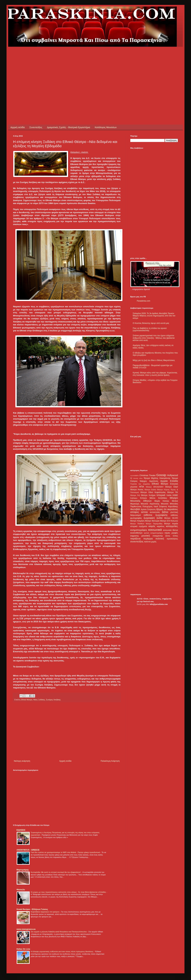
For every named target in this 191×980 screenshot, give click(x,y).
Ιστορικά (161, 495)
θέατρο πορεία (171, 524)
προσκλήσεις (172, 539)
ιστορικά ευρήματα (139, 526)
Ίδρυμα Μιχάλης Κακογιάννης (157, 478)
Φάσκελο (21, 890)
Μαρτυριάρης (23, 870)
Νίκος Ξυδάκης (39, 700)
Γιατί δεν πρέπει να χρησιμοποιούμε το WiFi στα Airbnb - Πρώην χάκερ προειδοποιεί (66, 852)
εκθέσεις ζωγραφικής (156, 515)
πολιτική (160, 539)
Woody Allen (138, 478)
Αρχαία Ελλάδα (169, 481)
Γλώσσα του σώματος (140, 484)
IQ (131, 478)
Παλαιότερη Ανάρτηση (110, 761)
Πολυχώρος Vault (150, 507)
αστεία (144, 512)
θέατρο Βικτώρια (152, 521)
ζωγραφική (149, 518)
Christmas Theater (147, 475)
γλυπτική (174, 512)
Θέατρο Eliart (172, 487)
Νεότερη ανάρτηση (22, 761)
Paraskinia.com (143, 301)
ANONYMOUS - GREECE (28, 850)
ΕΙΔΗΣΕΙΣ (21, 830)
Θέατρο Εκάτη (150, 490)
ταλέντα (147, 542)
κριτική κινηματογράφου (154, 533)
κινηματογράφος (139, 530)
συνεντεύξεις (137, 542)
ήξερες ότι (161, 509)
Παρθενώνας (136, 507)
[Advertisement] (52, 70)
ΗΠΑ (142, 487)
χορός (154, 542)
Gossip (161, 475)
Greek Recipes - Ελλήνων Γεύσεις (32, 909)
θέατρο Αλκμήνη (137, 521)
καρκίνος (161, 526)
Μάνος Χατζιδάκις (158, 498)
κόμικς (167, 533)
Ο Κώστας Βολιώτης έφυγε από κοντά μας (151, 323)
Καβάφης (134, 498)
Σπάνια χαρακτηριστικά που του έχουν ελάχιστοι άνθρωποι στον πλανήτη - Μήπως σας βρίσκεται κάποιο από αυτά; (154, 338)
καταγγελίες (172, 526)
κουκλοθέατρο (136, 533)
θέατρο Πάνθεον (137, 524)
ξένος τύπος (172, 536)
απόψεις (135, 512)
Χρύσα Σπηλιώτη (148, 509)
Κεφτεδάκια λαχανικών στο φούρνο (45, 912)
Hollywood (173, 475)
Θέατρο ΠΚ (173, 492)
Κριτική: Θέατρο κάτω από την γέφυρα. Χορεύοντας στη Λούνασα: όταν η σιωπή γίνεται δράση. (155, 374)
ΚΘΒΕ (175, 495)
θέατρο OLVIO (171, 518)
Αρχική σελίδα (18, 127)
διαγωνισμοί (135, 515)
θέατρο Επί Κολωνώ (169, 521)
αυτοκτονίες (155, 512)
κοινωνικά (155, 530)
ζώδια (159, 518)
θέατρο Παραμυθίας (154, 524)
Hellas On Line (23, 949)
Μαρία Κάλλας (162, 501)
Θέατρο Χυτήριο (148, 495)
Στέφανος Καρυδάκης (168, 507)
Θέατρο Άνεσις (137, 490)
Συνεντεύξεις (36, 127)
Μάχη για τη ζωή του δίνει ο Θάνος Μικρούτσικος (154, 360)
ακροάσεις (173, 509)
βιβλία (165, 512)
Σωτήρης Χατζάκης (53, 700)
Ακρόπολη (154, 481)
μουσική (146, 536)
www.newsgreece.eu (26, 929)
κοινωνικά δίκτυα (171, 530)
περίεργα (148, 539)
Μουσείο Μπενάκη (169, 504)
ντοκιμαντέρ (158, 536)
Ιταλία (169, 495)
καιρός (152, 526)
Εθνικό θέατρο (27, 700)
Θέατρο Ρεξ (135, 495)
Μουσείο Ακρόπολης (150, 504)
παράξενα (135, 539)
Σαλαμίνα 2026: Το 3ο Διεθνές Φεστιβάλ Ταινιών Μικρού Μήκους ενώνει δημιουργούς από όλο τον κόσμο (154, 316)
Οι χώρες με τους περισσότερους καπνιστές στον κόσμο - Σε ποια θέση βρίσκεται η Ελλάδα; (69, 892)
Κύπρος (143, 498)
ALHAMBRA (135, 476)
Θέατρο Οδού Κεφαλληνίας (153, 492)
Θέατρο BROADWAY (155, 487)
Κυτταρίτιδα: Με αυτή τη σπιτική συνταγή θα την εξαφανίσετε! (56, 872)
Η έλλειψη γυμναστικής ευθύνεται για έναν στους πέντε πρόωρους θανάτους (62, 952)
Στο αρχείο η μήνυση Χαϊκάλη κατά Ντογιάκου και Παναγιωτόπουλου (59, 932)
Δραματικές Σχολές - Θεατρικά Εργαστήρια (69, 127)
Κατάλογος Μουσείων (106, 127)
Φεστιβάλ (135, 509)
